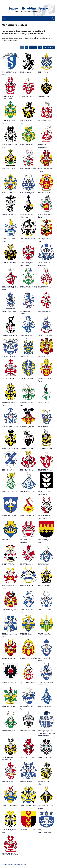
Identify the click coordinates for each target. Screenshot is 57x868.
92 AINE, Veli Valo (26, 781)
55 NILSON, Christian (9, 492)
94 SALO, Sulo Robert (10, 806)
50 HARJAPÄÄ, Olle (27, 448)
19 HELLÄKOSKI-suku (10, 214)
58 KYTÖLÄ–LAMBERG (10, 516)
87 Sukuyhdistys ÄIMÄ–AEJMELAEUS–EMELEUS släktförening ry (46, 733)
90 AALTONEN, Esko (45, 757)
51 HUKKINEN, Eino (45, 448)
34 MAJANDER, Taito (9, 335)
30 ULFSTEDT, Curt (45, 287)
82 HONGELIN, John (9, 706)
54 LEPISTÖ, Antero (45, 470)
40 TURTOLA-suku (9, 378)
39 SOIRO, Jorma (44, 357)
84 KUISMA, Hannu (45, 706)
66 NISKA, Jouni (43, 564)
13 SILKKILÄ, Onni (8, 169)
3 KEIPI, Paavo (43, 72)
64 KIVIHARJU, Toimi (9, 564)
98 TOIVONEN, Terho (28, 830)
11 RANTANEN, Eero (27, 144)
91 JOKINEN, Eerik (8, 781)
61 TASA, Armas (8, 540)
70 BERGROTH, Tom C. (10, 610)
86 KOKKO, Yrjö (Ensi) (28, 731)
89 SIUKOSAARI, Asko (28, 757)
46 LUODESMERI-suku (10, 427)
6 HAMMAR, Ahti (44, 96)
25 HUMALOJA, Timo (9, 263)
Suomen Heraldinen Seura (28, 8)
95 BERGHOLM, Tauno (28, 806)
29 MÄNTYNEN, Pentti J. (28, 287)
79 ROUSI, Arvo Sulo (9, 682)
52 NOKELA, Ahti (8, 470)
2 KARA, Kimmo (26, 72)
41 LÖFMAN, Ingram (27, 378)
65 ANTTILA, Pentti (27, 564)
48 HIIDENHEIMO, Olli (46, 427)
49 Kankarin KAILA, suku (11, 448)
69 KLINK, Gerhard (44, 586)
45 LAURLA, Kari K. (45, 403)
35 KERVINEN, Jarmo (27, 335)
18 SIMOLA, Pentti (44, 193)
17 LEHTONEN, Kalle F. (28, 193)
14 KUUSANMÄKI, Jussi (28, 169)
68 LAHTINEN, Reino (27, 586)
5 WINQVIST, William (27, 96)
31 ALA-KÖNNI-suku (9, 311)
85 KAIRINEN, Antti (9, 731)
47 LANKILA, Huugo (27, 427)
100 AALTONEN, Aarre (10, 854)
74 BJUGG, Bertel (26, 634)
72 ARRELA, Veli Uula (45, 610)
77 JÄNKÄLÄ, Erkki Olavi (28, 658)
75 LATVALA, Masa (45, 634)
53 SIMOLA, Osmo (27, 470)
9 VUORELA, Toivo (44, 120)
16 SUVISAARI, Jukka (9, 193)
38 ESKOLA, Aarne (26, 357)
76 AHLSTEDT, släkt (9, 658)
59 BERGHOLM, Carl (27, 516)
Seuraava (49, 47)
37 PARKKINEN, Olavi (10, 357)
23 (40, 47)
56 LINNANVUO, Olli (27, 492)
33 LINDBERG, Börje (45, 311)
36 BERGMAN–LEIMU (46, 335)
